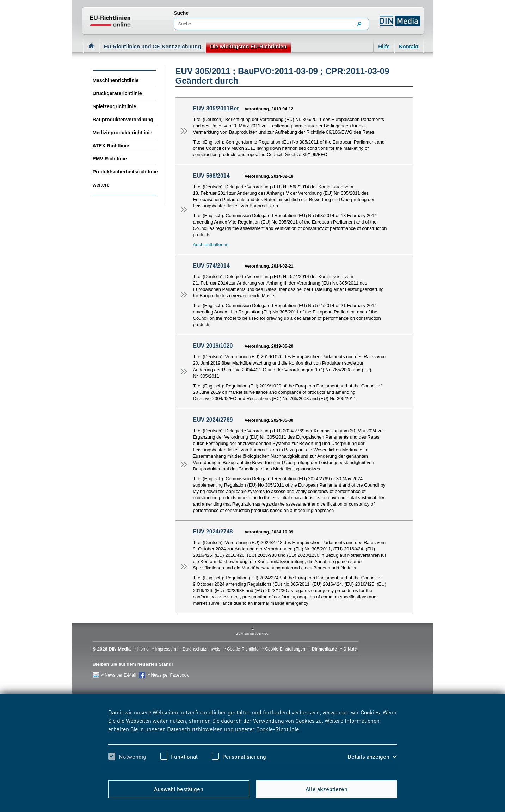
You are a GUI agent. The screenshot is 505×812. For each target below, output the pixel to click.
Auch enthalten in (211, 245)
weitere (101, 185)
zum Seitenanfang (253, 634)
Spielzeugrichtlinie (115, 106)
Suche (181, 13)
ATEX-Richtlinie (111, 146)
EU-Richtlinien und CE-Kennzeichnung (153, 46)
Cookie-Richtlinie (278, 729)
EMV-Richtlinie (110, 159)
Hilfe (384, 46)
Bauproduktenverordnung (123, 120)
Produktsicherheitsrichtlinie (124, 172)
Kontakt (409, 46)
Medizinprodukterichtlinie (123, 133)
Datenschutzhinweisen (195, 729)
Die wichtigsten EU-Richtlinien (248, 46)
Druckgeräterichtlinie (117, 93)
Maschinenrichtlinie (116, 80)
